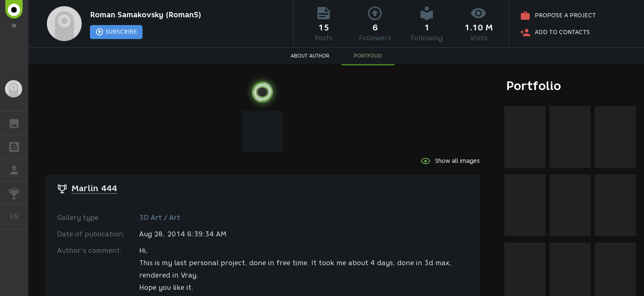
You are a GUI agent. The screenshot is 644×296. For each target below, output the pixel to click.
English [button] (17, 217)
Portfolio (534, 86)
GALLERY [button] (18, 123)
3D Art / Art (160, 218)
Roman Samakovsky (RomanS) (146, 15)
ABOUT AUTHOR (310, 56)
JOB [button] (18, 170)
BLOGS (18, 146)
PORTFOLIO (368, 56)
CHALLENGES (18, 192)
